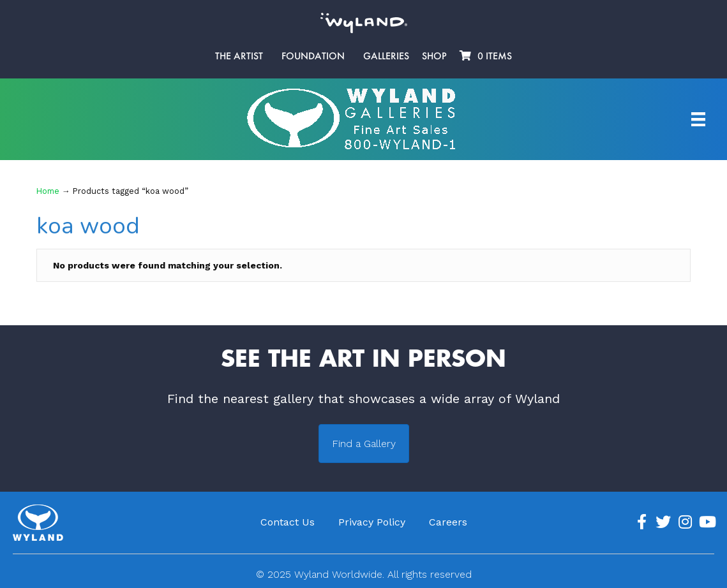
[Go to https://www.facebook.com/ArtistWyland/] (641, 522)
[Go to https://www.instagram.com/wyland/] (685, 522)
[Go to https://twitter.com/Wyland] (663, 522)
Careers (448, 522)
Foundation (313, 56)
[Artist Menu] (698, 119)
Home (48, 191)
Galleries (386, 56)
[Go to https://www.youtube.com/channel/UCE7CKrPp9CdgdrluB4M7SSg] (707, 522)
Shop (434, 56)
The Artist (239, 56)
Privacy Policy (372, 522)
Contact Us (288, 522)
